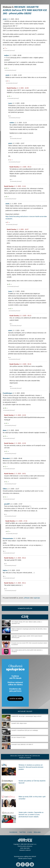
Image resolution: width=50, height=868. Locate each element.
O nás (30, 832)
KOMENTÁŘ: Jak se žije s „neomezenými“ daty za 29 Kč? (26, 716)
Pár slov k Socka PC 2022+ (19, 737)
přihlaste (27, 598)
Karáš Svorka (11, 88)
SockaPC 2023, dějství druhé (19, 723)
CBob (5, 489)
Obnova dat (28, 756)
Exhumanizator (8, 538)
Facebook (13, 832)
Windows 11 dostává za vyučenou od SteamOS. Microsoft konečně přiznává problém (31, 767)
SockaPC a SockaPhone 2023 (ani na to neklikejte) (25, 730)
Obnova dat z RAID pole (17, 756)
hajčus (5, 570)
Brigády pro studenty (25, 758)
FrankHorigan (7, 393)
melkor (6, 55)
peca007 (7, 504)
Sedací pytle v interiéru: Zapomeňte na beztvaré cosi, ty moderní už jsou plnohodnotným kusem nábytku (31, 815)
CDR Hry (25, 617)
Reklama (37, 832)
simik (5, 19)
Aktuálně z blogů (25, 711)
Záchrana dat (36, 756)
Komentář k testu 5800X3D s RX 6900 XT (22, 744)
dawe (5, 430)
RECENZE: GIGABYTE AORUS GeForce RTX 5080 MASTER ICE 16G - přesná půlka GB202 (25, 10)
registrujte (37, 598)
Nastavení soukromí (25, 850)
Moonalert (6, 458)
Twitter (22, 832)
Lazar (10, 103)
